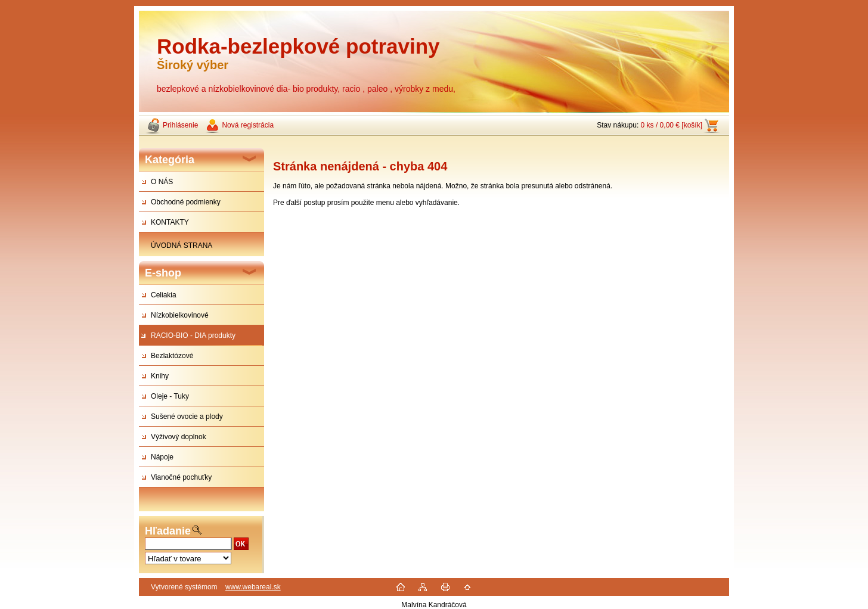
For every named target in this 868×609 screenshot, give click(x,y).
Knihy (160, 376)
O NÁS (162, 182)
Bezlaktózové (172, 356)
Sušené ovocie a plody (187, 417)
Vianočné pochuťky (181, 477)
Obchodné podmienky (186, 202)
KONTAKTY (170, 222)
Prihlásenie (180, 125)
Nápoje (162, 457)
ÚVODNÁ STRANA (182, 246)
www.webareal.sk (253, 587)
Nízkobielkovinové (180, 315)
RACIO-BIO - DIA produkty (193, 335)
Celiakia (164, 295)
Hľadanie (168, 531)
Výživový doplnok (179, 437)
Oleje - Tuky (170, 396)
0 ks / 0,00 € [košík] (672, 125)
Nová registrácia (248, 125)
